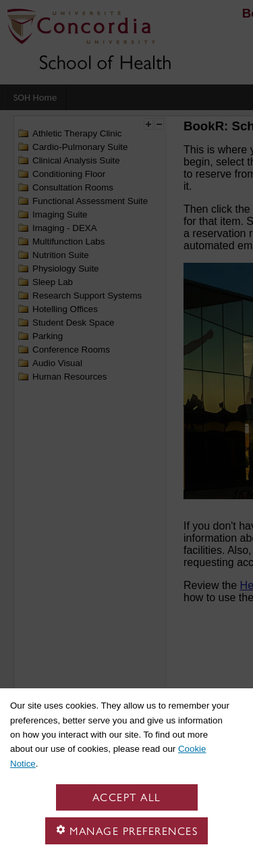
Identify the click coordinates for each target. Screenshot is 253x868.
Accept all (127, 797)
